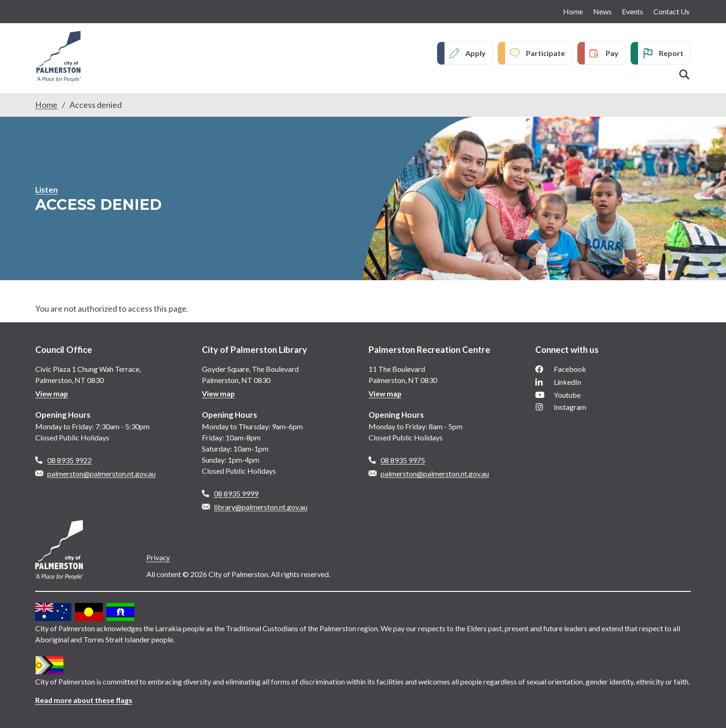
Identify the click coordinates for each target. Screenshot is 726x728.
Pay (612, 53)
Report (671, 53)
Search (684, 75)
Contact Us (671, 11)
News (602, 11)
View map (52, 393)
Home (573, 11)
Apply (476, 53)
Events (632, 11)
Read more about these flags (84, 700)
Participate (545, 53)
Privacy (158, 557)
